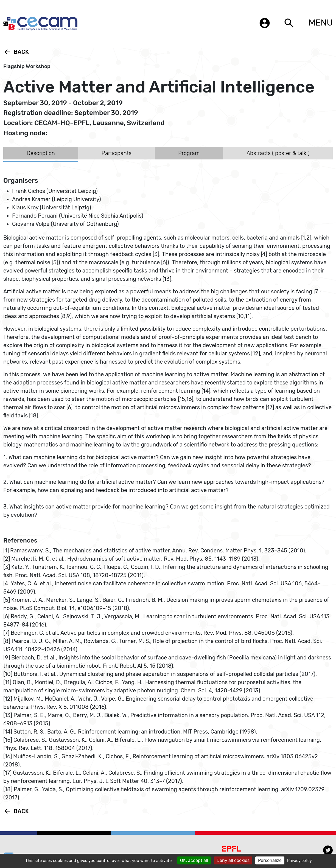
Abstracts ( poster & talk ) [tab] (278, 153)
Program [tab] (189, 153)
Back (16, 52)
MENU (321, 23)
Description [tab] (41, 153)
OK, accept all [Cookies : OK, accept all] (194, 860)
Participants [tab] (117, 153)
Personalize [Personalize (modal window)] (270, 860)
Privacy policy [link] (299, 861)
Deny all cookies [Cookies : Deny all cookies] (233, 860)
